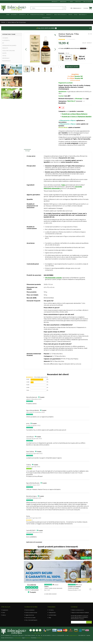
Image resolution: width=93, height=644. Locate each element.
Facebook (87, 613)
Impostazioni (5, 610)
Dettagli (27, 151)
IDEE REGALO (6, 58)
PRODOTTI (5, 48)
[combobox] (48, 8)
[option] (65, 58)
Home (3, 22)
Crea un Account (88, 2)
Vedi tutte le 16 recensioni (34, 542)
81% (47, 379)
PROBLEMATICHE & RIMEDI (9, 45)
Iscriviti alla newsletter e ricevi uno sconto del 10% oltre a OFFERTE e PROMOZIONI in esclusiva (80, 617)
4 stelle (28, 382)
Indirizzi (4, 615)
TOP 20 (4, 56)
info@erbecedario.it (77, 8)
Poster (35, 633)
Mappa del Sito (52, 613)
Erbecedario (63, 2)
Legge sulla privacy (30, 615)
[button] (55, 36)
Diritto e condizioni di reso (31, 613)
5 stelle (28, 379)
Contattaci (78, 2)
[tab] (27, 151)
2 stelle (28, 387)
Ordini (4, 613)
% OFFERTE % (6, 40)
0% (47, 385)
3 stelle (28, 385)
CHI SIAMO (5, 38)
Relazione (39, 633)
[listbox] (75, 58)
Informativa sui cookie (30, 618)
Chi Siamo (51, 610)
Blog (50, 618)
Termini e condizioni (30, 610)
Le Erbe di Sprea (52, 615)
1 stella (28, 390)
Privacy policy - (18, 638)
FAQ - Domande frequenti (31, 620)
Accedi (71, 2)
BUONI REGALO (6, 61)
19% (47, 382)
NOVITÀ (4, 53)
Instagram (82, 613)
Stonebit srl (39, 638)
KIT (3, 43)
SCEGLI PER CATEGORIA (9, 51)
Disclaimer (28, 638)
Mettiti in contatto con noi (78, 610)
